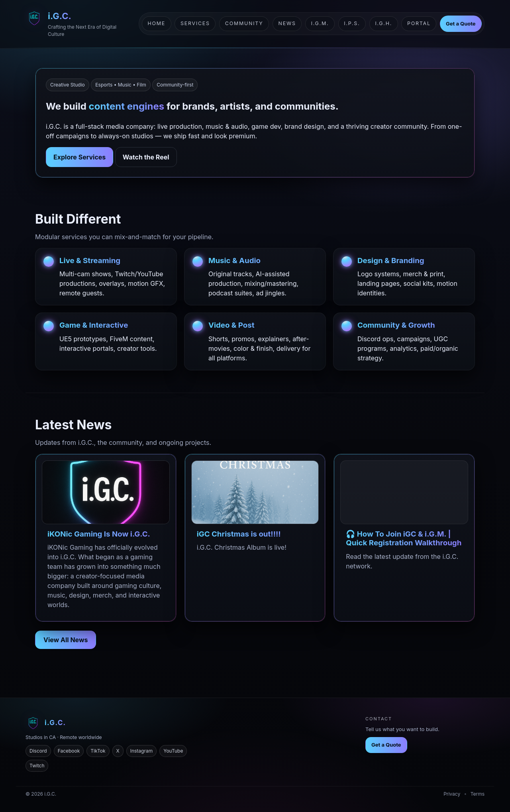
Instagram (142, 751)
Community (244, 23)
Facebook (69, 751)
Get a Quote (461, 24)
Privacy (452, 794)
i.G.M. (320, 23)
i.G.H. (383, 23)
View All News (66, 640)
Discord (38, 751)
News (287, 23)
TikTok (98, 751)
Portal (419, 23)
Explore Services (79, 157)
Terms (478, 794)
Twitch (37, 766)
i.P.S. (352, 23)
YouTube (173, 751)
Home (156, 23)
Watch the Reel (146, 157)
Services (195, 23)
